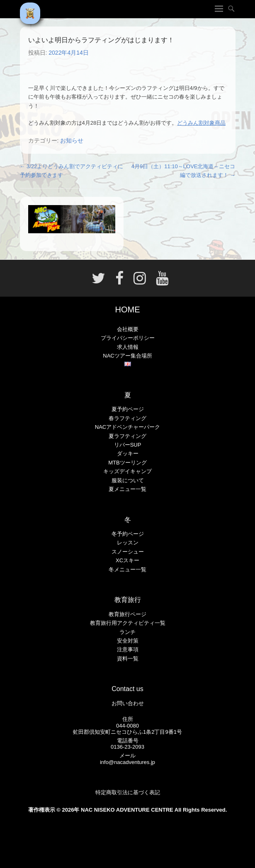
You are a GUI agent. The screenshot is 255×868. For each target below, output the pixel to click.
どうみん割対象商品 (201, 123)
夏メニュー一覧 (127, 489)
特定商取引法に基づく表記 (128, 792)
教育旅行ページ (127, 614)
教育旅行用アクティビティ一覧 (128, 623)
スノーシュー (128, 552)
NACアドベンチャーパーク (127, 427)
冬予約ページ (128, 534)
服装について (128, 480)
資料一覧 (128, 659)
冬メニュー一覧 (127, 569)
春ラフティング (127, 418)
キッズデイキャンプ (127, 471)
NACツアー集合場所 (127, 356)
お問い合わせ (128, 703)
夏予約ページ (128, 409)
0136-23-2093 (127, 747)
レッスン (128, 543)
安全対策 (128, 641)
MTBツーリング (127, 463)
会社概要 (128, 329)
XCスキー (127, 560)
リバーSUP (128, 445)
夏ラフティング (127, 436)
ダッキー (128, 453)
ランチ (127, 632)
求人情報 (128, 347)
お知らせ (72, 140)
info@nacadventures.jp (127, 762)
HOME (128, 309)
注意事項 (128, 649)
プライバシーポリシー (128, 338)
